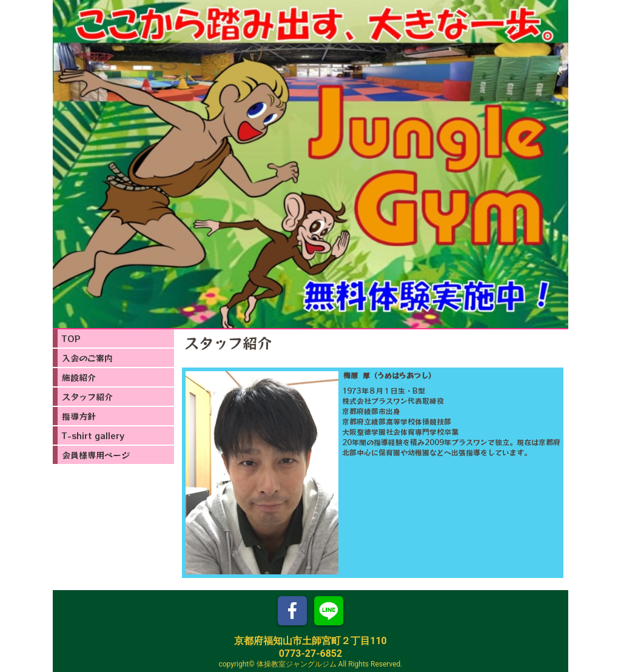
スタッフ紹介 (87, 397)
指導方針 (79, 416)
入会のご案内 (87, 358)
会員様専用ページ (96, 455)
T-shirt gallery (93, 435)
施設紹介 (79, 377)
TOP (71, 338)
